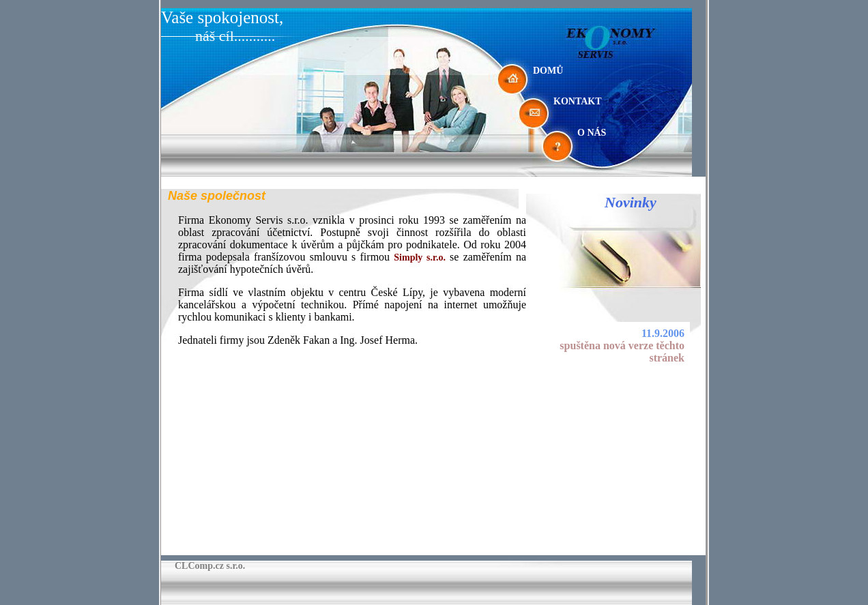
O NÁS (592, 133)
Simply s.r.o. (420, 257)
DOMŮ (548, 71)
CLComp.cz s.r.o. (210, 566)
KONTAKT (578, 101)
